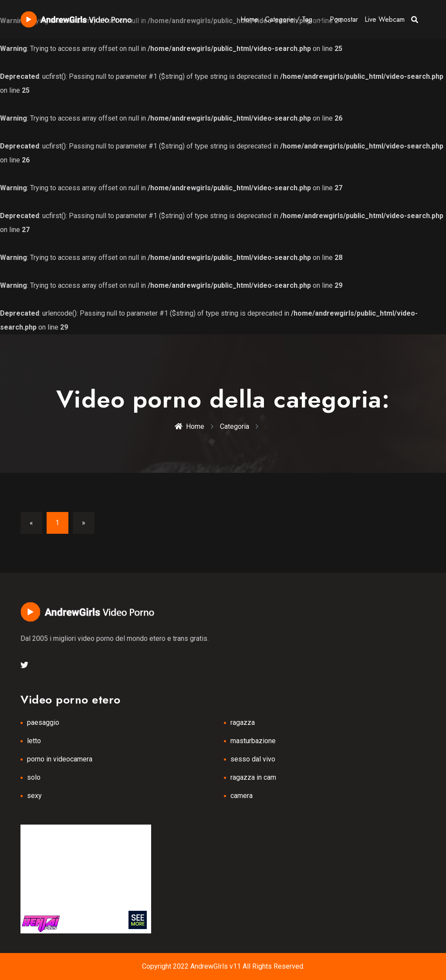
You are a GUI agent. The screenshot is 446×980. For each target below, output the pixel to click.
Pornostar (344, 19)
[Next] (84, 523)
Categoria (235, 426)
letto (34, 741)
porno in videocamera (60, 759)
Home (249, 19)
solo (34, 777)
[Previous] (31, 523)
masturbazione (253, 741)
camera (242, 796)
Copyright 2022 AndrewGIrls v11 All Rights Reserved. (223, 966)
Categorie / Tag (289, 19)
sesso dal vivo (253, 759)
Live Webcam (385, 19)
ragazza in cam (253, 777)
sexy (34, 796)
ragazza (243, 722)
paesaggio (43, 722)
